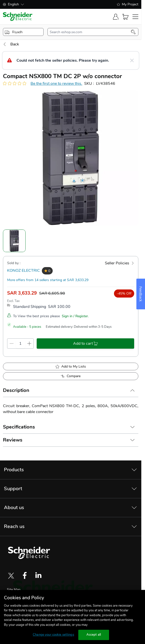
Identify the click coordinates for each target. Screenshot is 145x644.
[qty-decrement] (11, 343)
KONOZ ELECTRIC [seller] (24, 270)
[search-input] (90, 32)
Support (13, 489)
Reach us (14, 526)
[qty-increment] (29, 343)
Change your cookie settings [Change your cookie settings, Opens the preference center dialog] (53, 635)
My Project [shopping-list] (128, 4)
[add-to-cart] (85, 343)
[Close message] (132, 60)
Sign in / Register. (75, 316)
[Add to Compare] (71, 376)
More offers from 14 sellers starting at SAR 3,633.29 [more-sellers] (48, 280)
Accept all (94, 635)
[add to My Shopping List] (71, 367)
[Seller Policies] (120, 263)
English (13, 4)
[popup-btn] (23, 32)
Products (14, 470)
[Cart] (126, 17)
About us (14, 508)
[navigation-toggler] (135, 17)
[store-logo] (18, 17)
